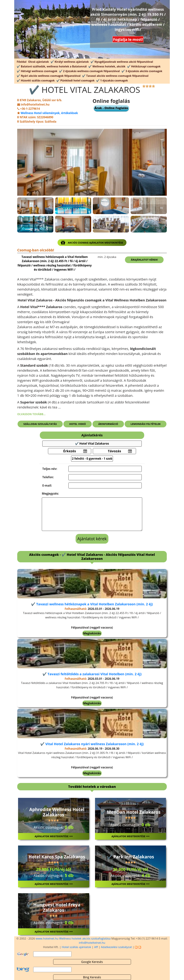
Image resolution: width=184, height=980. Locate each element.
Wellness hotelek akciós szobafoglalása (85, 938)
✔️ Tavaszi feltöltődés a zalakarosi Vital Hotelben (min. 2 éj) (92, 674)
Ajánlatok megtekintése (54, 836)
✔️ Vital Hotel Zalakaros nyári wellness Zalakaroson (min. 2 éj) (92, 744)
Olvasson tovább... (31, 414)
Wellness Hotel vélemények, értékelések (49, 113)
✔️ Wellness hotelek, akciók (107, 66)
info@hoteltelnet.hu (92, 943)
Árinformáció (108, 424)
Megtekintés (92, 633)
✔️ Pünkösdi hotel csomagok (75, 80)
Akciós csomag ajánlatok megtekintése (92, 243)
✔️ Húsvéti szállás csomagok (36, 80)
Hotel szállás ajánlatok (76, 947)
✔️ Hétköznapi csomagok (144, 66)
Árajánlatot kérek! (144, 260)
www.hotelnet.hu (47, 938)
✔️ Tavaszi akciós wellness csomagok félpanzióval (115, 76)
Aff (96, 947)
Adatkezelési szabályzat (116, 947)
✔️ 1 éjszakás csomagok (112, 80)
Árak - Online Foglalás (111, 108)
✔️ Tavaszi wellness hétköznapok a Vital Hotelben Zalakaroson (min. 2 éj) (92, 604)
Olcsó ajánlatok (38, 62)
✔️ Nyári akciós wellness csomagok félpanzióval (49, 76)
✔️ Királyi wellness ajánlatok (70, 62)
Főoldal (22, 62)
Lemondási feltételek (146, 424)
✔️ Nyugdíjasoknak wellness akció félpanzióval (122, 62)
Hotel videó (78, 424)
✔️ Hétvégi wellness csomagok (37, 71)
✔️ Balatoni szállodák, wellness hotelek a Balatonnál (52, 66)
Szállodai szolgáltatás (40, 424)
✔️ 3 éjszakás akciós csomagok (142, 71)
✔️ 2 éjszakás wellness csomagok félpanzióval (89, 71)
